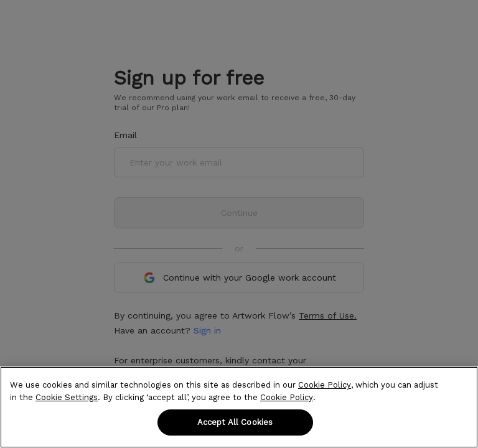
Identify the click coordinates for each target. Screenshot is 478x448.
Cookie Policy (325, 385)
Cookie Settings (67, 397)
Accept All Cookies (235, 422)
